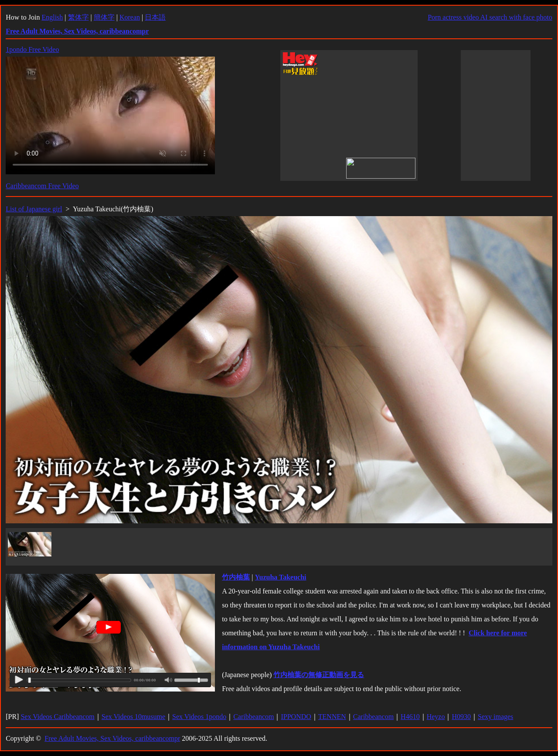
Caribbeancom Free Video (42, 186)
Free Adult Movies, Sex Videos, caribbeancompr (112, 738)
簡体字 (104, 17)
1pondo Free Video (32, 49)
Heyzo (436, 717)
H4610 (410, 717)
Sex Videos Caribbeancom (57, 717)
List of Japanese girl (34, 209)
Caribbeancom (253, 717)
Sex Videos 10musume (133, 717)
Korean (130, 17)
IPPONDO (296, 717)
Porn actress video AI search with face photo (490, 17)
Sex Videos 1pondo (199, 717)
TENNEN (332, 717)
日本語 (155, 17)
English (52, 17)
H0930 (461, 717)
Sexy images (495, 717)
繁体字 (78, 17)
